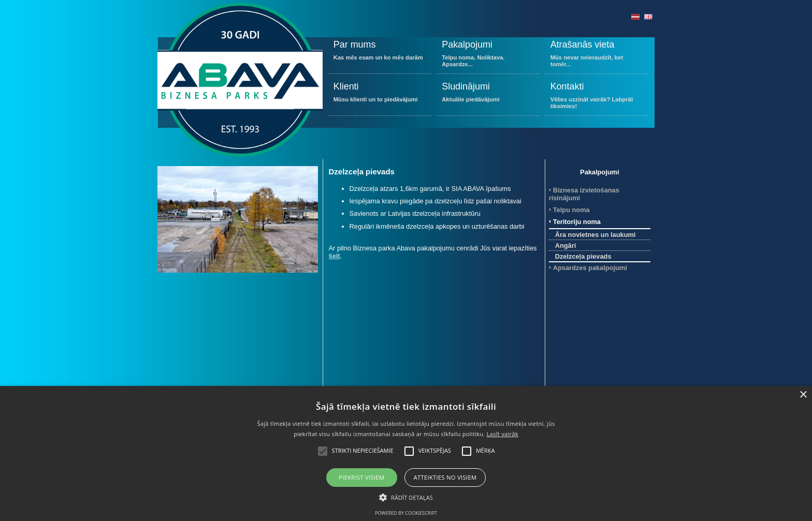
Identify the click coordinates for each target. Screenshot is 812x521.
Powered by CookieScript (406, 513)
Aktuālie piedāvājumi (488, 98)
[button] (406, 497)
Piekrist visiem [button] (361, 477)
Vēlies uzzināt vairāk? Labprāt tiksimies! (596, 98)
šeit (335, 256)
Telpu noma (571, 210)
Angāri (566, 245)
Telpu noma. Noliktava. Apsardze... (488, 56)
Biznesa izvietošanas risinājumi (584, 194)
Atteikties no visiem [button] (445, 477)
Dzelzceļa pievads (583, 256)
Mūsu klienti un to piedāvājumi (379, 98)
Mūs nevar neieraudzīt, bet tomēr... (596, 56)
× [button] (803, 395)
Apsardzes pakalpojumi (590, 268)
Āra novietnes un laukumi (596, 235)
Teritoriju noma (577, 222)
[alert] (406, 453)
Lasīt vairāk (503, 434)
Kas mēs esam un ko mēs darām (379, 56)
